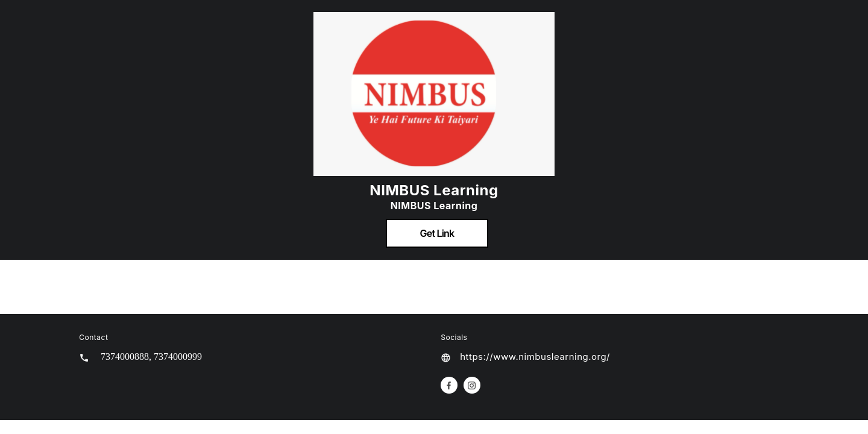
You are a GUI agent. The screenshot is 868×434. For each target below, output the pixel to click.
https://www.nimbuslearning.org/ (535, 357)
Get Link (437, 233)
